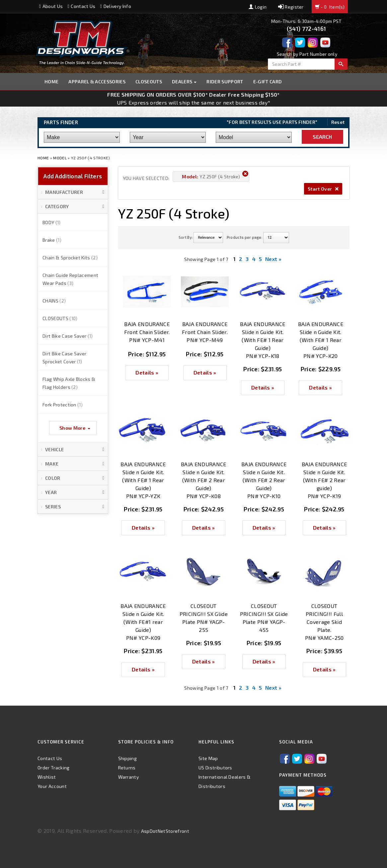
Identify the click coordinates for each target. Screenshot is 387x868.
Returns (127, 768)
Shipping (128, 758)
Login (258, 7)
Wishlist (47, 777)
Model (60, 158)
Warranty (129, 777)
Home (51, 82)
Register (291, 7)
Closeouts (149, 82)
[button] (73, 192)
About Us (51, 6)
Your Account (52, 786)
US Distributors (215, 768)
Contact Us (82, 6)
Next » (273, 259)
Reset (338, 122)
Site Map (208, 758)
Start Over (323, 189)
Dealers (184, 82)
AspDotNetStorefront (165, 831)
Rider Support (225, 82)
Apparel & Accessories (97, 82)
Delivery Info (116, 6)
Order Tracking (53, 768)
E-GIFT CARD (268, 82)
